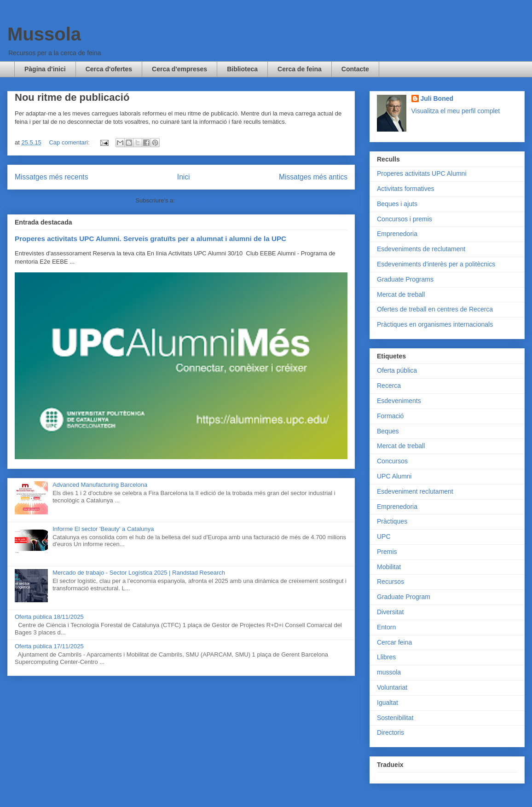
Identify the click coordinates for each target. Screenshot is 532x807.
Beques (388, 431)
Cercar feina (394, 642)
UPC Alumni (394, 476)
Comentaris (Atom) (202, 200)
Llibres (386, 657)
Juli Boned (437, 98)
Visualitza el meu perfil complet (456, 111)
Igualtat (387, 703)
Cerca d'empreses (179, 69)
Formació (390, 416)
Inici (184, 177)
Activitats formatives (405, 189)
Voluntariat (392, 687)
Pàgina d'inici (45, 69)
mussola (389, 672)
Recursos (390, 582)
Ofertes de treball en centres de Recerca (435, 309)
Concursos (392, 461)
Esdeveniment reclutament (415, 491)
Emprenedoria (397, 234)
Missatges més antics (313, 177)
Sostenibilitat (395, 718)
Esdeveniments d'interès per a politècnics (436, 264)
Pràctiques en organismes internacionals (435, 324)
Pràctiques (392, 521)
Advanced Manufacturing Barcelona (100, 485)
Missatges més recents (51, 177)
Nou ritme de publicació (72, 97)
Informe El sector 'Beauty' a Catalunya (103, 529)
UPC (384, 536)
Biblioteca (242, 69)
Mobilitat (389, 567)
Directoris (390, 732)
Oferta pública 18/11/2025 (49, 617)
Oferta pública (397, 370)
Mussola (44, 34)
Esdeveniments (399, 401)
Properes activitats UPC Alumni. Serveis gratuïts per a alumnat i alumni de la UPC (150, 239)
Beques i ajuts (397, 204)
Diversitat (390, 612)
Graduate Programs (405, 279)
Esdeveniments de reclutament (421, 249)
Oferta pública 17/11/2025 (49, 646)
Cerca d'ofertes (109, 69)
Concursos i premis (405, 219)
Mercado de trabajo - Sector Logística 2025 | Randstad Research (139, 573)
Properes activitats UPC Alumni (422, 173)
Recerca (389, 386)
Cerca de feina (300, 69)
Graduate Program (404, 597)
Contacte (355, 69)
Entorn (386, 627)
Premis (387, 552)
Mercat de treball (401, 294)
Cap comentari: (70, 142)
